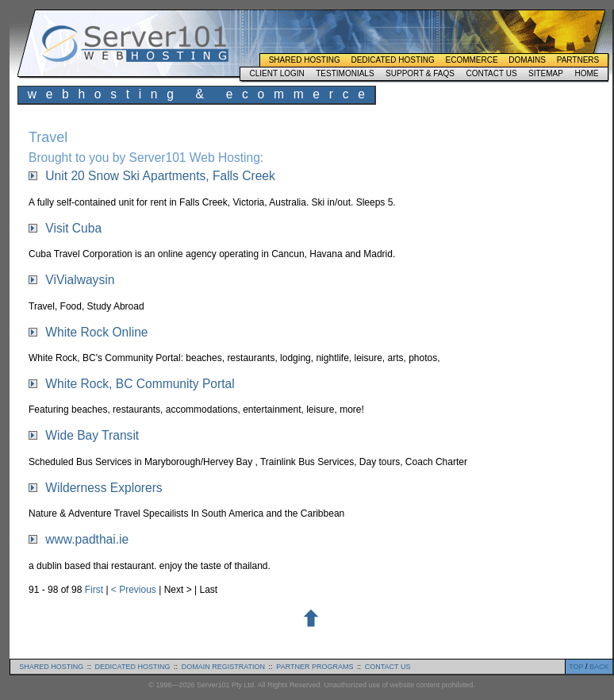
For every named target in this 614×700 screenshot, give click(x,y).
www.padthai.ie (87, 539)
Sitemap (546, 73)
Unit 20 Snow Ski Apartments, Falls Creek (160, 176)
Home (586, 73)
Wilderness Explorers (104, 488)
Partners (578, 60)
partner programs (315, 667)
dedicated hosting (133, 667)
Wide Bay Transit (92, 435)
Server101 (135, 44)
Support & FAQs (420, 73)
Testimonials (345, 73)
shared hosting (51, 667)
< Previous (135, 590)
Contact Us (491, 73)
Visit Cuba (73, 228)
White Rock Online (96, 332)
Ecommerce (472, 60)
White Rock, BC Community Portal (140, 384)
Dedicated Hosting (392, 60)
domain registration (223, 667)
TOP (576, 667)
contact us (388, 667)
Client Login (276, 73)
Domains (527, 60)
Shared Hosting (305, 60)
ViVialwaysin (80, 280)
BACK (599, 667)
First (96, 590)
